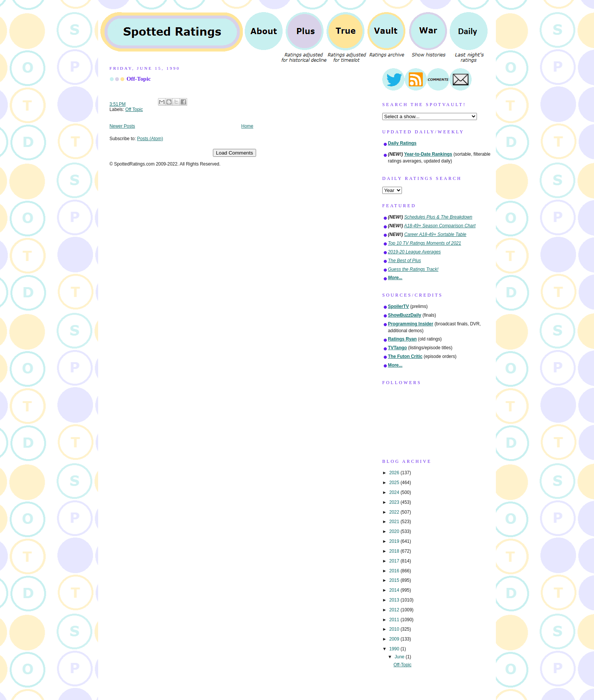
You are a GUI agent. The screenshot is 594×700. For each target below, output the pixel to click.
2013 (395, 600)
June (400, 657)
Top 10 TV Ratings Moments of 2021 (424, 243)
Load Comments (234, 153)
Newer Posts (122, 126)
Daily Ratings (402, 143)
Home (247, 126)
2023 (395, 502)
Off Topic (134, 109)
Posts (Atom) (150, 139)
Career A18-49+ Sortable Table (435, 234)
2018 (395, 551)
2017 (395, 561)
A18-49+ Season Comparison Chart (440, 226)
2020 (395, 531)
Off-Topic (139, 79)
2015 (395, 580)
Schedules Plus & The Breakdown (438, 217)
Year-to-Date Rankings (428, 154)
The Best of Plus (404, 261)
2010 (395, 629)
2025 (395, 483)
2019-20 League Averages (414, 252)
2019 (395, 541)
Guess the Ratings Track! (413, 269)
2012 (395, 610)
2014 (395, 590)
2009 (395, 639)
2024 (395, 492)
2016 (395, 571)
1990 (395, 649)
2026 (395, 473)
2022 (395, 512)
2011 (395, 620)
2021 (395, 522)
